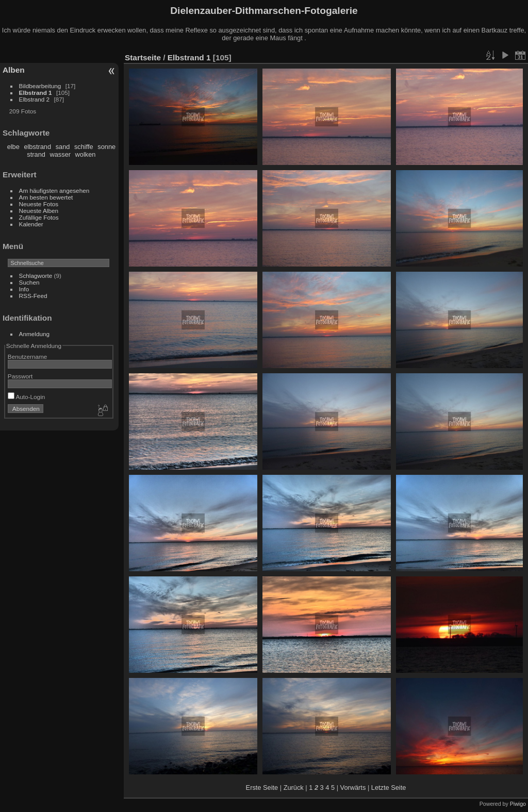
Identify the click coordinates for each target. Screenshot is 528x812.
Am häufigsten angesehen (54, 190)
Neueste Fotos (39, 204)
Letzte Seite (389, 788)
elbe (13, 147)
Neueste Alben (39, 211)
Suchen (29, 282)
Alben (14, 70)
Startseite (143, 57)
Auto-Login (27, 397)
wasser (60, 154)
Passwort (20, 376)
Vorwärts (353, 788)
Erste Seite (262, 788)
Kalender (31, 224)
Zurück (294, 788)
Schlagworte (36, 276)
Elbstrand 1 (36, 93)
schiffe (84, 147)
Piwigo (518, 804)
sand (63, 147)
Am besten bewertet (46, 197)
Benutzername (28, 357)
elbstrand (37, 147)
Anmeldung (35, 334)
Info (24, 289)
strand (36, 154)
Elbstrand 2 (35, 99)
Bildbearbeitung (40, 86)
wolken (86, 154)
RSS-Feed (33, 296)
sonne (106, 147)
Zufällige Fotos (39, 217)
